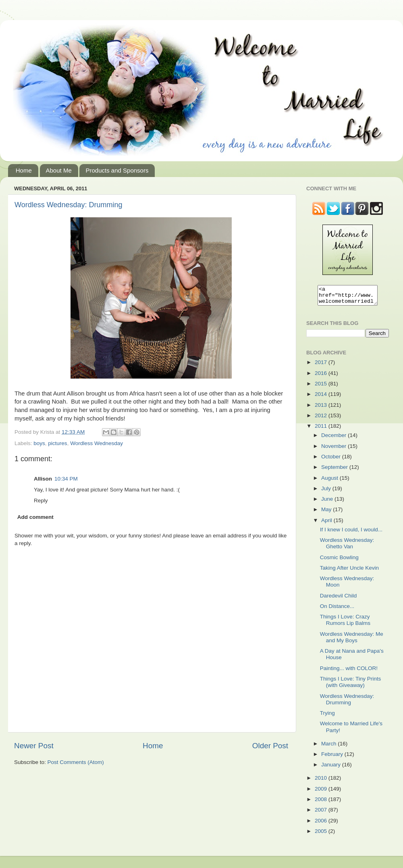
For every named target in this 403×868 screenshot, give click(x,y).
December (334, 439)
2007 (322, 813)
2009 (322, 792)
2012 (322, 419)
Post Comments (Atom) (76, 762)
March (329, 747)
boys (39, 443)
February (333, 758)
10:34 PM (66, 479)
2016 (322, 377)
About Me (59, 170)
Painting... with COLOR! (349, 672)
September (335, 471)
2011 (322, 430)
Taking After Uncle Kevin (349, 571)
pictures (57, 443)
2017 (322, 366)
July (327, 492)
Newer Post (34, 746)
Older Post (270, 746)
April (327, 524)
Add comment (35, 517)
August (330, 482)
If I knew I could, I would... (351, 533)
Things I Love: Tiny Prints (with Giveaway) (351, 686)
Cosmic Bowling (339, 561)
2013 (322, 409)
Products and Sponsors (117, 170)
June (328, 503)
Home (24, 170)
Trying (327, 717)
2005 (322, 835)
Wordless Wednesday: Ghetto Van (347, 547)
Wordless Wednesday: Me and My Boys (352, 641)
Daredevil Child (339, 599)
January (332, 768)
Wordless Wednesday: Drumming (68, 205)
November (334, 450)
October (332, 460)
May (327, 513)
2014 (322, 398)
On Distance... (337, 610)
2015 (322, 387)
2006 (322, 824)
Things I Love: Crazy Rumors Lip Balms (345, 623)
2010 (322, 782)
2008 (322, 803)
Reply (41, 501)
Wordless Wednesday (97, 443)
